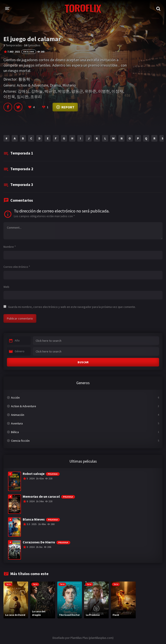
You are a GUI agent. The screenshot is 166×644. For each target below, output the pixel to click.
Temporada (22, 153)
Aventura (17, 423)
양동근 (77, 91)
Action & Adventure (33, 85)
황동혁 (24, 79)
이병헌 (104, 91)
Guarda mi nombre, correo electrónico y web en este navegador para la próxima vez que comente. (72, 307)
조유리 (36, 97)
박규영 (50, 91)
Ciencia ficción (20, 441)
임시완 (23, 97)
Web (6, 287)
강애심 (24, 91)
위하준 (91, 91)
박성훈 (64, 91)
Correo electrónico (17, 267)
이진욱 (9, 97)
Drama (55, 85)
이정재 (117, 91)
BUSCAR (83, 362)
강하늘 (37, 91)
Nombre (10, 247)
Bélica (15, 432)
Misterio (69, 85)
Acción (15, 398)
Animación (18, 415)
